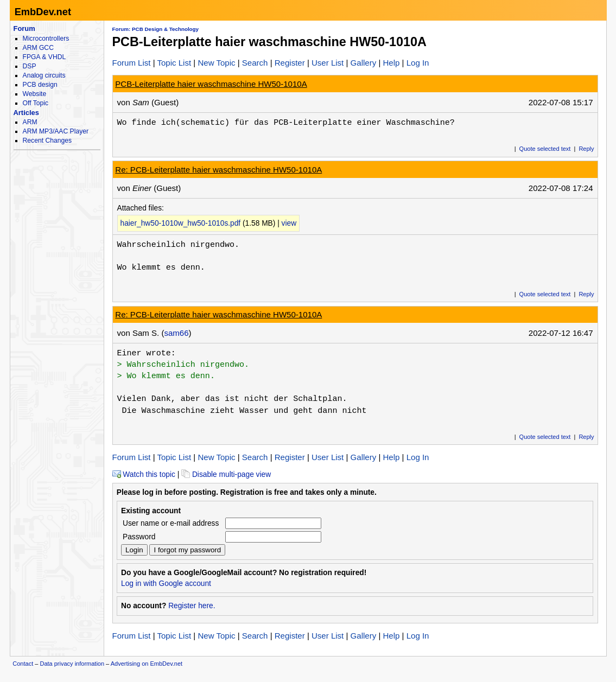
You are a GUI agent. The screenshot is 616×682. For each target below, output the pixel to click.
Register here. (192, 606)
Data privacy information (72, 664)
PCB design (40, 85)
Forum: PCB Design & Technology (156, 29)
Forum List (132, 63)
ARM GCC (38, 48)
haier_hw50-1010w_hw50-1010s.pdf (181, 223)
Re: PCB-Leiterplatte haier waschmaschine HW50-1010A (218, 170)
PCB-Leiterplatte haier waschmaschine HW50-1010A (211, 84)
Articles (26, 113)
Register (290, 63)
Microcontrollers (46, 39)
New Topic (216, 63)
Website (35, 94)
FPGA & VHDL (45, 57)
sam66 (176, 333)
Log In (418, 63)
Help (391, 63)
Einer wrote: (147, 353)
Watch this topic (144, 474)
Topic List (174, 63)
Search (255, 63)
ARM (30, 122)
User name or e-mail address (171, 523)
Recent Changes (47, 141)
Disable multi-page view (226, 474)
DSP (30, 66)
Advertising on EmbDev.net (147, 664)
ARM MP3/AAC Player (56, 131)
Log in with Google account (166, 584)
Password (139, 537)
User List (328, 63)
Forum (24, 28)
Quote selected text (545, 149)
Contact (23, 664)
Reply (586, 149)
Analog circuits (44, 75)
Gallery (364, 63)
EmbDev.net (43, 12)
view (289, 223)
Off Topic (36, 103)
